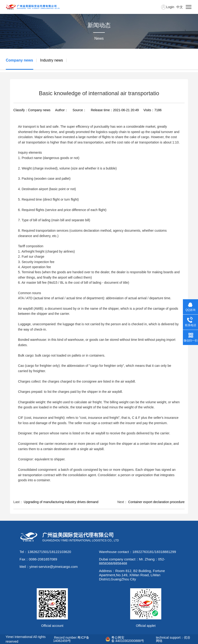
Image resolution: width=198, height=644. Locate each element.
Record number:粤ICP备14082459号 (71, 639)
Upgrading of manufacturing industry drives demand (61, 502)
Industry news (51, 60)
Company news (19, 60)
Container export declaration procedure (157, 502)
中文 (180, 7)
